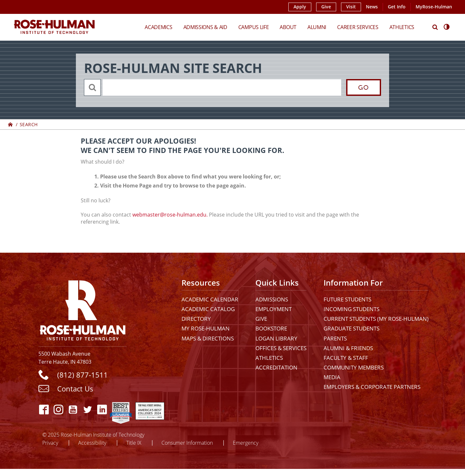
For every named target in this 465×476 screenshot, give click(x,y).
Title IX (134, 443)
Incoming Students (351, 309)
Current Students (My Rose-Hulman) (376, 319)
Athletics (402, 27)
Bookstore (271, 328)
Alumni (317, 27)
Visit (351, 7)
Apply (300, 7)
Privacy (50, 443)
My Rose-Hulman (206, 328)
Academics (158, 27)
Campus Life (254, 27)
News (372, 7)
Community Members (354, 367)
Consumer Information (187, 443)
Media (332, 377)
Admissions (272, 299)
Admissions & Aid (205, 27)
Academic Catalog (208, 309)
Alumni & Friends (348, 348)
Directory (196, 319)
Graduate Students (351, 328)
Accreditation (276, 367)
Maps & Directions (208, 338)
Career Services (358, 27)
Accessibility (92, 443)
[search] (221, 87)
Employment (274, 309)
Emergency (246, 443)
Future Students (347, 299)
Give (326, 7)
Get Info (397, 7)
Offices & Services (281, 348)
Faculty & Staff (346, 358)
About (288, 27)
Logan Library (276, 338)
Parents (335, 338)
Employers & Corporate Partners (372, 387)
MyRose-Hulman (434, 7)
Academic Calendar (210, 299)
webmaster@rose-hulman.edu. (170, 215)
